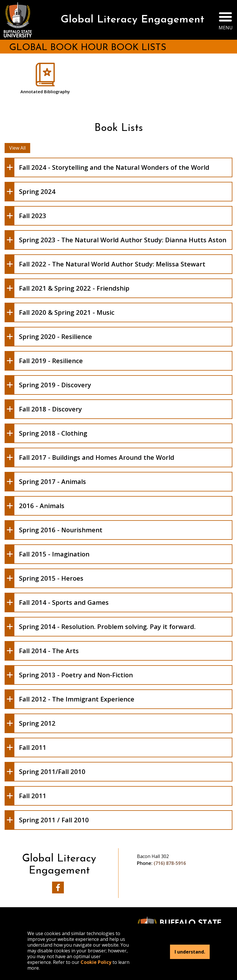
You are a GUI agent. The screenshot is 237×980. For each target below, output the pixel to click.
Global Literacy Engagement (132, 20)
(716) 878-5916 (170, 863)
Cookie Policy (96, 962)
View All (17, 148)
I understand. (190, 952)
